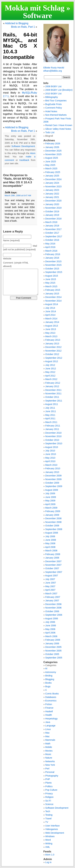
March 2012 (51, 379)
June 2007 (51, 583)
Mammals (50, 740)
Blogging (50, 679)
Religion (49, 797)
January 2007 (52, 601)
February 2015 (53, 290)
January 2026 (52, 147)
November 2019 (53, 208)
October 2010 (52, 440)
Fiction (49, 704)
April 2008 (50, 547)
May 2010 (50, 458)
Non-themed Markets (56, 115)
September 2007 (54, 572)
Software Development (37, 19)
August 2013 (52, 326)
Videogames (52, 829)
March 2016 (51, 251)
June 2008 (51, 540)
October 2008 (52, 526)
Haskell (49, 711)
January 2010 (52, 472)
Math (48, 744)
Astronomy (51, 672)
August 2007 (52, 576)
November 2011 (53, 394)
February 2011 (53, 426)
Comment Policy (54, 108)
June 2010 (51, 454)
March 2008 (51, 551)
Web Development (55, 833)
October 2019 (52, 211)
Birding (49, 676)
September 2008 (54, 529)
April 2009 (50, 504)
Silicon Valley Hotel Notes (58, 129)
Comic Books (52, 694)
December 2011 (53, 390)
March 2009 (51, 508)
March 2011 (51, 422)
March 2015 (51, 286)
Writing (49, 843)
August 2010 (52, 447)
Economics (51, 701)
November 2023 (53, 186)
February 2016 (53, 254)
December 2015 (53, 261)
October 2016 (52, 240)
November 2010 (53, 436)
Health (49, 715)
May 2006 (50, 629)
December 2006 (53, 604)
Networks (50, 761)
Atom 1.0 (50, 855)
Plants (49, 783)
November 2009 (53, 479)
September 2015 (54, 272)
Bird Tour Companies (56, 101)
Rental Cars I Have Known (59, 125)
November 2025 (53, 154)
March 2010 (51, 465)
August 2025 (52, 158)
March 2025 (51, 169)
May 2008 (50, 543)
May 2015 (50, 283)
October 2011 (52, 397)
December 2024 (53, 179)
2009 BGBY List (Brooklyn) (59, 90)
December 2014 (53, 297)
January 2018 (52, 226)
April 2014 (50, 315)
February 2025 (53, 172)
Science (49, 804)
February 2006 (53, 640)
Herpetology (52, 719)
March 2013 (51, 336)
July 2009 (50, 493)
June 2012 (51, 369)
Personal (50, 772)
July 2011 (50, 408)
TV (47, 822)
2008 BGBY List (53, 86)
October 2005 (52, 654)
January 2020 (52, 204)
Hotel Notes (51, 111)
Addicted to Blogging (17, 23)
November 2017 (53, 229)
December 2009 (53, 476)
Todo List (50, 132)
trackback (24, 160)
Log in (48, 862)
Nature (49, 758)
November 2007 (53, 565)
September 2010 (54, 443)
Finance (49, 708)
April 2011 (50, 418)
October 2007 (52, 568)
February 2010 (53, 468)
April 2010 (50, 461)
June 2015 (51, 279)
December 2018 (53, 219)
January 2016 (52, 258)
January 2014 (52, 322)
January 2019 (52, 215)
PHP (48, 779)
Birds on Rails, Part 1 (23, 27)
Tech (48, 811)
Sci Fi (48, 801)
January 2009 (52, 515)
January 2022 (52, 194)
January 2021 (52, 197)
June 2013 (51, 329)
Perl (47, 769)
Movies (49, 751)
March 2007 (51, 594)
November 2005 (53, 651)
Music (48, 754)
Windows (50, 836)
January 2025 (52, 176)
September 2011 (54, 401)
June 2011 (51, 411)
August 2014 (52, 304)
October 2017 (52, 233)
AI (46, 668)
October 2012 (52, 354)
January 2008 (52, 558)
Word (48, 840)
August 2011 (52, 404)
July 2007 (50, 579)
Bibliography (52, 97)
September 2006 (54, 615)
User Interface (52, 826)
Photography (52, 776)
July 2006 (50, 622)
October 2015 (52, 269)
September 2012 (54, 358)
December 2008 (53, 518)
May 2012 (50, 372)
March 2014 (51, 319)
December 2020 (53, 201)
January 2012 (52, 386)
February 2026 (53, 144)
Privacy (49, 794)
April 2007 (50, 590)
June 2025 (51, 162)
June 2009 (51, 497)
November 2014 (53, 301)
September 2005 (54, 658)
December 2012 (53, 347)
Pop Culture (51, 790)
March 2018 (51, 222)
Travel (48, 819)
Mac (47, 733)
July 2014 (50, 308)
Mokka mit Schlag (35, 8)
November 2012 (53, 351)
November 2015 (53, 265)
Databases (51, 697)
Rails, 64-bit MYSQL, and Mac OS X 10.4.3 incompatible (20, 46)
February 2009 (53, 511)
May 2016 (50, 244)
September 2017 (54, 236)
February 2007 (53, 597)
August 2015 (52, 276)
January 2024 (52, 183)
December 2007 (53, 561)
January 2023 (52, 190)
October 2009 (52, 483)
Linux (48, 729)
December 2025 (53, 151)
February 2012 (53, 383)
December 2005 (53, 647)
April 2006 (50, 633)
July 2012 (50, 365)
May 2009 (50, 501)
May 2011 (50, 415)
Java (48, 722)
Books (49, 683)
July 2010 (50, 451)
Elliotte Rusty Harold (54, 68)
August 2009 (52, 490)
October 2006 (52, 611)
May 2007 (50, 586)
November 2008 (53, 522)
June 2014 (51, 311)
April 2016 (50, 247)
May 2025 (50, 165)
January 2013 (52, 344)
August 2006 (52, 618)
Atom (33, 153)
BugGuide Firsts (54, 104)
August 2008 (52, 533)
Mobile (49, 747)
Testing (49, 815)
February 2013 (53, 340)
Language (50, 726)
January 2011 (52, 429)
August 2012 (52, 361)
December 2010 (53, 433)
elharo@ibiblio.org (53, 71)
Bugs (48, 686)
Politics (49, 786)
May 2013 (50, 333)
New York (50, 765)
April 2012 (50, 376)
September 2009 (54, 486)
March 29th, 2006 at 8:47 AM (18, 195)
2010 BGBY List (53, 94)
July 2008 (50, 536)
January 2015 (52, 294)
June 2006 (51, 626)
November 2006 (53, 608)
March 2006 (51, 636)
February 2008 (53, 554)
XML (48, 847)
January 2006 (52, 643)
